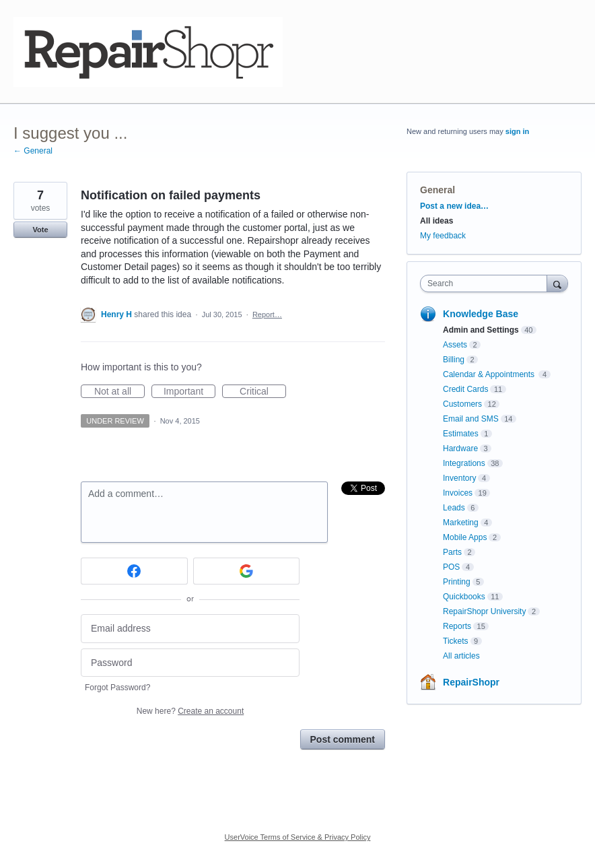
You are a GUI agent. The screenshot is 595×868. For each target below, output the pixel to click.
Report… (267, 314)
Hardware (460, 448)
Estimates (461, 434)
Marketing (461, 523)
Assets (455, 345)
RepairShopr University (484, 611)
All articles (461, 656)
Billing (454, 360)
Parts (452, 552)
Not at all (119, 392)
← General (33, 151)
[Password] (190, 663)
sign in (517, 131)
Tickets (456, 641)
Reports (457, 626)
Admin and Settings (481, 330)
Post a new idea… (454, 206)
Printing (457, 582)
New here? (190, 711)
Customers (462, 404)
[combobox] (487, 283)
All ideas (436, 221)
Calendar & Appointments (490, 374)
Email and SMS (471, 419)
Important (189, 392)
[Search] (557, 283)
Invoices (458, 493)
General (438, 190)
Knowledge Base (481, 314)
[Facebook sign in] (134, 571)
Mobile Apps (465, 537)
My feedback (443, 236)
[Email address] (190, 629)
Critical (263, 392)
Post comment (343, 739)
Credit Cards (465, 389)
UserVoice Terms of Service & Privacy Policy (298, 837)
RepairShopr (471, 682)
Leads (454, 508)
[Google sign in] (247, 571)
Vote (40, 230)
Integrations (464, 463)
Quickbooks (464, 597)
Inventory (459, 478)
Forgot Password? (117, 688)
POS (451, 567)
